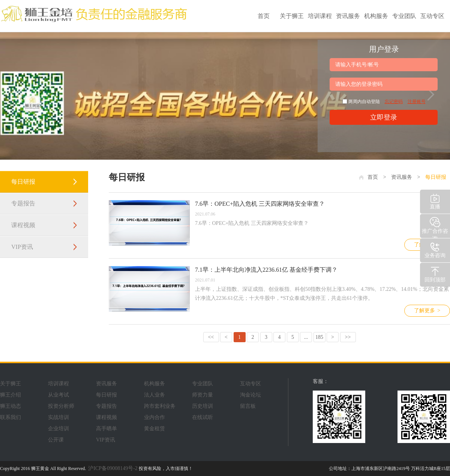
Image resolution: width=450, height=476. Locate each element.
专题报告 (23, 203)
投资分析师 (61, 406)
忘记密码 (394, 102)
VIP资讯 (22, 247)
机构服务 (376, 16)
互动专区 (432, 16)
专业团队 (404, 16)
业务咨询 (435, 249)
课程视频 (23, 225)
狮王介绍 (10, 395)
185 (319, 337)
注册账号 (417, 102)
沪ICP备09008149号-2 (113, 468)
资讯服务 (348, 16)
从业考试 (58, 395)
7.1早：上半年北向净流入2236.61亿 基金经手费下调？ (266, 270)
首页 (264, 16)
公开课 (56, 440)
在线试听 (202, 417)
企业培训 (58, 429)
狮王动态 (10, 406)
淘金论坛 (250, 395)
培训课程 (320, 16)
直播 (435, 201)
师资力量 (202, 395)
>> (348, 337)
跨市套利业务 (160, 406)
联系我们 (10, 417)
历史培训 (202, 406)
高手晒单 (106, 429)
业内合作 (154, 417)
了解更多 (427, 311)
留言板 (248, 406)
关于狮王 (292, 16)
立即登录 (384, 117)
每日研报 (23, 182)
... (306, 337)
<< (211, 337)
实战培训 (58, 417)
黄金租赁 (154, 429)
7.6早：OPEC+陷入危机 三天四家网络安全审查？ (260, 204)
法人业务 (154, 395)
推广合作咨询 (435, 227)
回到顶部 (435, 274)
